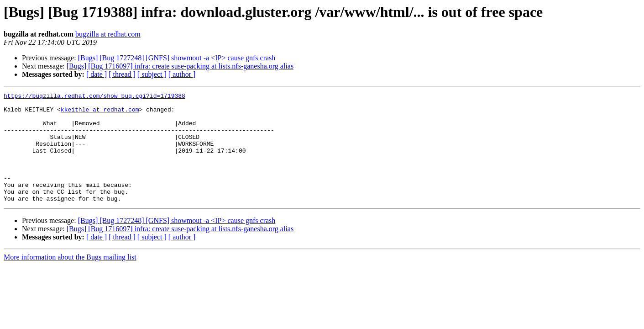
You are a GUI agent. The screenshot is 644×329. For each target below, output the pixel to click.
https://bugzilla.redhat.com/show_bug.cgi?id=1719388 (94, 97)
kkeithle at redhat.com (100, 113)
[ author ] (182, 74)
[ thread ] (122, 74)
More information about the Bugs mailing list (70, 279)
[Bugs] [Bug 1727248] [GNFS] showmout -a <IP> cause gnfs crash (177, 58)
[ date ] (97, 74)
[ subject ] (152, 74)
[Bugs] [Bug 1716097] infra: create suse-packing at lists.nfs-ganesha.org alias (180, 66)
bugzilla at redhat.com (108, 34)
